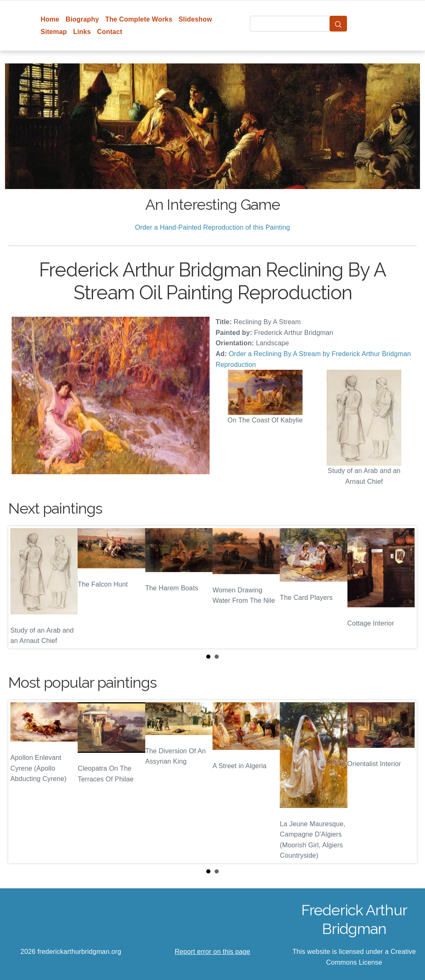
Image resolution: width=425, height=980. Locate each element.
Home (50, 19)
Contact (110, 32)
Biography (82, 19)
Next (404, 587)
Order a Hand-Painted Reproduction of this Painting (212, 227)
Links (82, 32)
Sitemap (54, 32)
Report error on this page (212, 952)
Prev (21, 587)
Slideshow (195, 19)
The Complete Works (139, 19)
